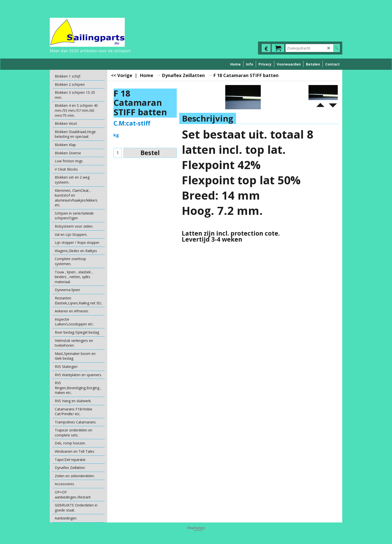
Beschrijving (208, 118)
